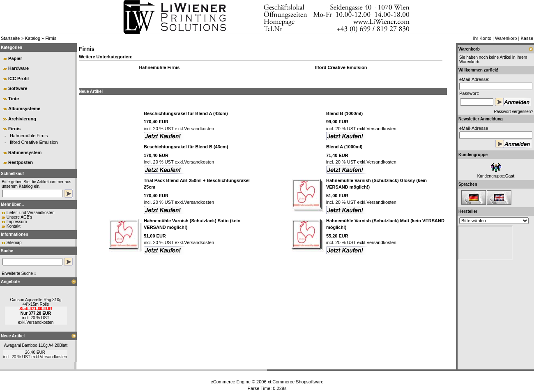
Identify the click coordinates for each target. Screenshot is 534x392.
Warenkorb (506, 38)
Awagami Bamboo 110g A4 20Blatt (36, 345)
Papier (15, 58)
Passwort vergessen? (513, 112)
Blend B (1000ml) (344, 113)
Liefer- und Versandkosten (31, 213)
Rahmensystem (25, 152)
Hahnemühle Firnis (29, 136)
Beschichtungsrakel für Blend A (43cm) (186, 113)
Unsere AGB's (20, 217)
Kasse (527, 38)
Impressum (17, 222)
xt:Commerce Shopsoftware (296, 382)
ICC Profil (18, 78)
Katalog (33, 38)
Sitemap (14, 243)
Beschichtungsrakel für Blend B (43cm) (186, 147)
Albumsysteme (24, 108)
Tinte (14, 99)
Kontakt (14, 226)
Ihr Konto (482, 38)
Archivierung (22, 119)
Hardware (18, 68)
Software (18, 88)
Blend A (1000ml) (344, 147)
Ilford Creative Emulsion (34, 142)
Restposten (21, 162)
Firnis (51, 38)
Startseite (10, 38)
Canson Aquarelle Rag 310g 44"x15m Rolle (36, 302)
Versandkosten (40, 322)
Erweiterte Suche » (19, 273)
